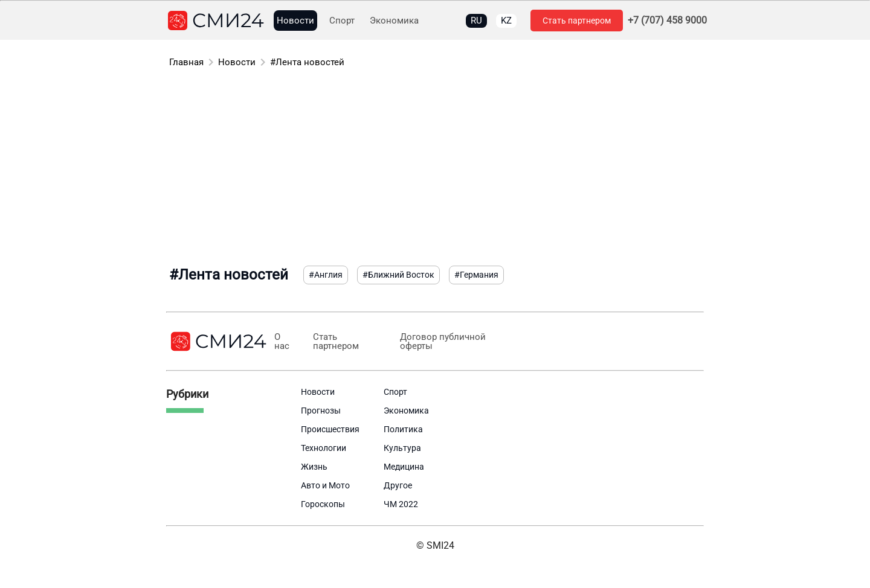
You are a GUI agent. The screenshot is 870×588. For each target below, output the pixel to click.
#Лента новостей (307, 62)
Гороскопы (323, 504)
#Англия (326, 275)
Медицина (404, 467)
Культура (402, 448)
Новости (295, 21)
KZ (506, 21)
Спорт (342, 21)
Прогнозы (321, 411)
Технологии (324, 448)
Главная (186, 62)
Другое (398, 485)
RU (476, 21)
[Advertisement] (435, 169)
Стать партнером (577, 21)
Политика (403, 429)
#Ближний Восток (398, 275)
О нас (282, 342)
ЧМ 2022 (401, 504)
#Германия (476, 275)
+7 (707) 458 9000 (667, 21)
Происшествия (330, 429)
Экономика (394, 21)
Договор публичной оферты (443, 342)
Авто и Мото (325, 485)
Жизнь (314, 467)
